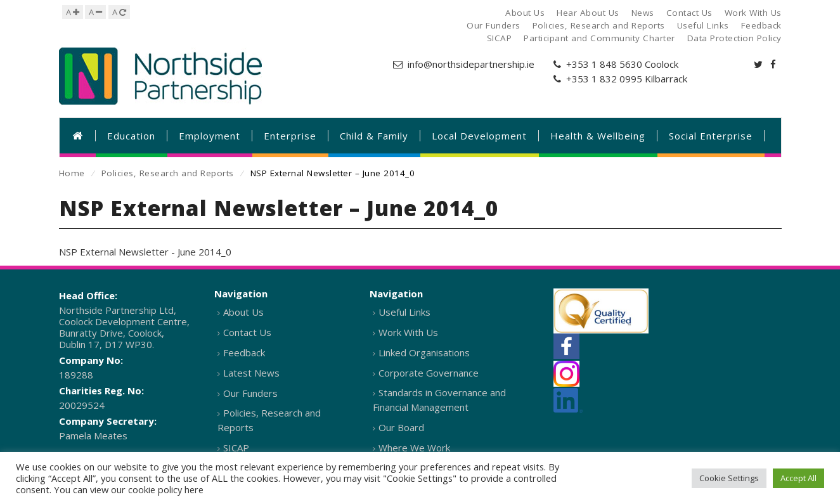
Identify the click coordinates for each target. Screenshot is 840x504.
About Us (243, 312)
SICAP (236, 448)
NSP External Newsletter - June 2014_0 (145, 252)
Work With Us (408, 332)
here (194, 489)
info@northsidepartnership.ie (471, 64)
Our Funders (250, 393)
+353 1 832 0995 (604, 79)
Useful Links (404, 312)
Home (72, 173)
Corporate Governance (429, 373)
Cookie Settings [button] (729, 478)
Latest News (251, 373)
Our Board (401, 427)
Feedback (244, 352)
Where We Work (414, 448)
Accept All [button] (798, 478)
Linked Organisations (424, 352)
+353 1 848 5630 (604, 64)
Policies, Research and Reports (168, 173)
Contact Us (247, 332)
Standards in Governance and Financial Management (439, 400)
